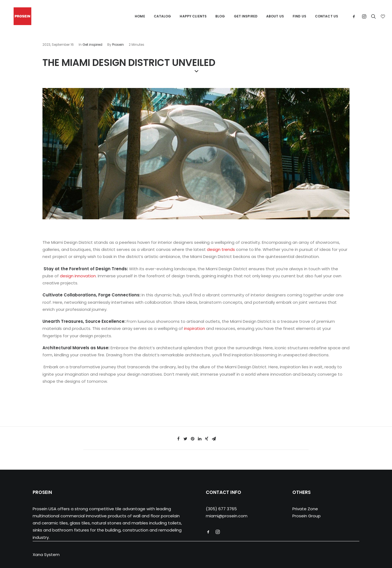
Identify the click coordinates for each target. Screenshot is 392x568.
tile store (52, 393)
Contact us (327, 16)
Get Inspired (246, 16)
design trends (221, 249)
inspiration (195, 328)
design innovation (78, 276)
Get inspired (92, 45)
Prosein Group (307, 516)
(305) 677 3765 (221, 509)
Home (140, 16)
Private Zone (305, 509)
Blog (220, 16)
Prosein (118, 45)
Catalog (163, 16)
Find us (299, 16)
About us (275, 16)
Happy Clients (193, 16)
